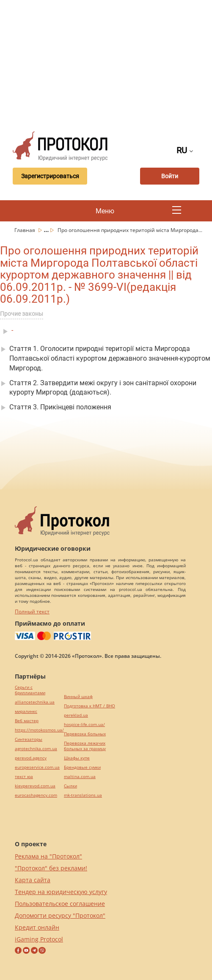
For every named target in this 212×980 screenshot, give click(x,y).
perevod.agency (31, 758)
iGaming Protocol (39, 939)
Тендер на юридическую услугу (61, 892)
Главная (25, 230)
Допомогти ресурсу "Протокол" (60, 915)
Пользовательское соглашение (60, 904)
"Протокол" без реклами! (51, 868)
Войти (170, 176)
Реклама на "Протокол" (48, 856)
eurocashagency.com (36, 795)
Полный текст (32, 611)
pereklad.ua (76, 715)
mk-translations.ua (83, 795)
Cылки (70, 786)
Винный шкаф (78, 697)
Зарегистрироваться (50, 176)
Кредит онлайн (37, 927)
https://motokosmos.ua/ (39, 730)
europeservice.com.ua (37, 767)
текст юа (24, 777)
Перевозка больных (85, 734)
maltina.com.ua (80, 777)
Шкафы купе (77, 758)
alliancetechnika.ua (35, 702)
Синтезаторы (29, 739)
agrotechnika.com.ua (36, 749)
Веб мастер (27, 721)
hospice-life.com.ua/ (84, 725)
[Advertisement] (109, 63)
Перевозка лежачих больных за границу (85, 746)
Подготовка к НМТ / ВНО (89, 706)
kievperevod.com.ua (35, 786)
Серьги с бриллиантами (30, 690)
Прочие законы (22, 314)
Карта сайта (33, 880)
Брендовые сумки (82, 767)
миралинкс (26, 711)
